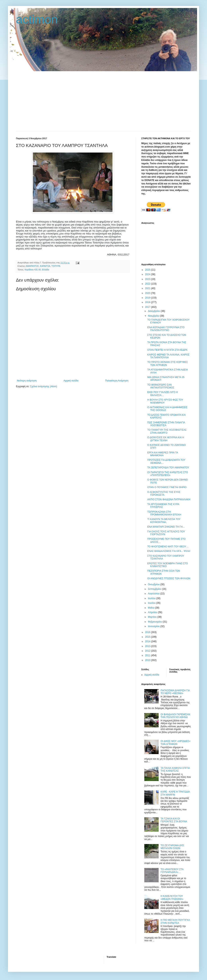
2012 (148, 651)
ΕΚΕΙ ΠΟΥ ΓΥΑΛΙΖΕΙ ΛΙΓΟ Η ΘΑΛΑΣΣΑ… (163, 394)
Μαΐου (151, 608)
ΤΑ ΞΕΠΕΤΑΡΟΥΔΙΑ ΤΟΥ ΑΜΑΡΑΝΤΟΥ (168, 468)
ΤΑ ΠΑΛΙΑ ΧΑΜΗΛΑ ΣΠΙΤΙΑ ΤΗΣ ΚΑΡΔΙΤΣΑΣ (175, 769)
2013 (148, 646)
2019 (148, 298)
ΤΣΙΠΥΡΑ (56, 266)
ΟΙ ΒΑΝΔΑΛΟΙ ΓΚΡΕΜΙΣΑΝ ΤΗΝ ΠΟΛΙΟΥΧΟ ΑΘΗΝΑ (175, 716)
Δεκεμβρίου (154, 311)
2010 (148, 660)
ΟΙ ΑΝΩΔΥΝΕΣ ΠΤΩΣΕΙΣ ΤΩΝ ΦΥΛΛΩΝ (169, 578)
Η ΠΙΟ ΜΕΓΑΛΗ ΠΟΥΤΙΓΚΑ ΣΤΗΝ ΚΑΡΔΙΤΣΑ (175, 921)
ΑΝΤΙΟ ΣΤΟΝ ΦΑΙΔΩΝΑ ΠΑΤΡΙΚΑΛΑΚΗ (169, 499)
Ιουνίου (152, 603)
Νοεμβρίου (154, 316)
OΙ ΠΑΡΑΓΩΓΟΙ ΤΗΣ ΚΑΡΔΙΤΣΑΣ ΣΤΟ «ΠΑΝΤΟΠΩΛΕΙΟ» (168, 474)
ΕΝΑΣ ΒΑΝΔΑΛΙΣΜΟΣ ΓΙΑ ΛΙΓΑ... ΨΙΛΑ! (169, 551)
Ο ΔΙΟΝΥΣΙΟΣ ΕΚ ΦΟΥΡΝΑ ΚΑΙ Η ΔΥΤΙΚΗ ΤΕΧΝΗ (166, 439)
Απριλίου (153, 612)
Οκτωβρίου (154, 584)
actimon (37, 19)
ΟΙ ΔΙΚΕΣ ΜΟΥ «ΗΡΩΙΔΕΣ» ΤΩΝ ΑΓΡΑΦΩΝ (175, 743)
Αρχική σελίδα (71, 381)
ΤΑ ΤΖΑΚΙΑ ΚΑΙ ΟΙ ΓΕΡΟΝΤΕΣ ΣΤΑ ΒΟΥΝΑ (174, 820)
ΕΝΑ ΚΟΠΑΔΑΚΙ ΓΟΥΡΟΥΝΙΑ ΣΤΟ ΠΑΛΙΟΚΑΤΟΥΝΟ (166, 329)
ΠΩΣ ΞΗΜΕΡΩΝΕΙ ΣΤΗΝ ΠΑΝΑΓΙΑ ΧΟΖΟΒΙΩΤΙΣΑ (166, 424)
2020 (148, 293)
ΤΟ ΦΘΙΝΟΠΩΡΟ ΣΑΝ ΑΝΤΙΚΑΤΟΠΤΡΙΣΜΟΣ (161, 386)
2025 (148, 270)
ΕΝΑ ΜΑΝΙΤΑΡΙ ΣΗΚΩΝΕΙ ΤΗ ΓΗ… (166, 527)
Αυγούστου (154, 594)
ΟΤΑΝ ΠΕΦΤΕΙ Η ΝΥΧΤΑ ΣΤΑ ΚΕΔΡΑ (167, 350)
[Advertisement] (103, 101)
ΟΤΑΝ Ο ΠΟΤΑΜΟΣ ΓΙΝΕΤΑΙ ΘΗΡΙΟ (167, 487)
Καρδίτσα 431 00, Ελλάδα (37, 270)
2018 (148, 302)
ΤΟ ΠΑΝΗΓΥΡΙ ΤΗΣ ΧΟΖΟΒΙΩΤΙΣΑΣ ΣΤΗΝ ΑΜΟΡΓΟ (167, 431)
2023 (148, 279)
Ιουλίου (152, 598)
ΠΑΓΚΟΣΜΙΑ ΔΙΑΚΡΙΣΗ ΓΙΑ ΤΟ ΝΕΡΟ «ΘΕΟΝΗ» (175, 692)
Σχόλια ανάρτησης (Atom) (44, 386)
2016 (148, 632)
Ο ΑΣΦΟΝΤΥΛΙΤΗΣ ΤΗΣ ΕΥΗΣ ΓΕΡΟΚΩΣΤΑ (164, 493)
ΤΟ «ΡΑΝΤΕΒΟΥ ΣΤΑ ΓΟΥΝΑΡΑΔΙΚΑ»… (172, 871)
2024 (148, 274)
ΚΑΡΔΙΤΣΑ (45, 266)
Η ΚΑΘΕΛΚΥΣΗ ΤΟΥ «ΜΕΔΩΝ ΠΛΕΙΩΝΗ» (172, 897)
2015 (148, 637)
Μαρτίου (153, 617)
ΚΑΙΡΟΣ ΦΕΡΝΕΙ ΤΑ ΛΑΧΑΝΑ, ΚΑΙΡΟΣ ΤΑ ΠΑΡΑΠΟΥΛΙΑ (168, 356)
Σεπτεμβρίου (155, 589)
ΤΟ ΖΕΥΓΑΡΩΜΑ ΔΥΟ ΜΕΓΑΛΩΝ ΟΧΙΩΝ (172, 847)
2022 (148, 284)
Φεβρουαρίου (155, 622)
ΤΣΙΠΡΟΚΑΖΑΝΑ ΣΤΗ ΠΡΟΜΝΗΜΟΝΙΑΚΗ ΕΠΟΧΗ (164, 513)
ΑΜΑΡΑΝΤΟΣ (32, 266)
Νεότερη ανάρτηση (27, 381)
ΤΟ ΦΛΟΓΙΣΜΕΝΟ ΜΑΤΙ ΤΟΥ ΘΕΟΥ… (168, 547)
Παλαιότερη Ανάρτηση (117, 381)
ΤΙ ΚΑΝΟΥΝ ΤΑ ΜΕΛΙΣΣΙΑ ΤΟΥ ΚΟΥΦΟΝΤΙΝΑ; (164, 521)
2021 (148, 288)
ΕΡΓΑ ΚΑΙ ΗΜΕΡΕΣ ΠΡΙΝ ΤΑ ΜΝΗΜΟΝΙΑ (163, 454)
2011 (148, 655)
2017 (148, 307)
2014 (148, 641)
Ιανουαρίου (154, 626)
